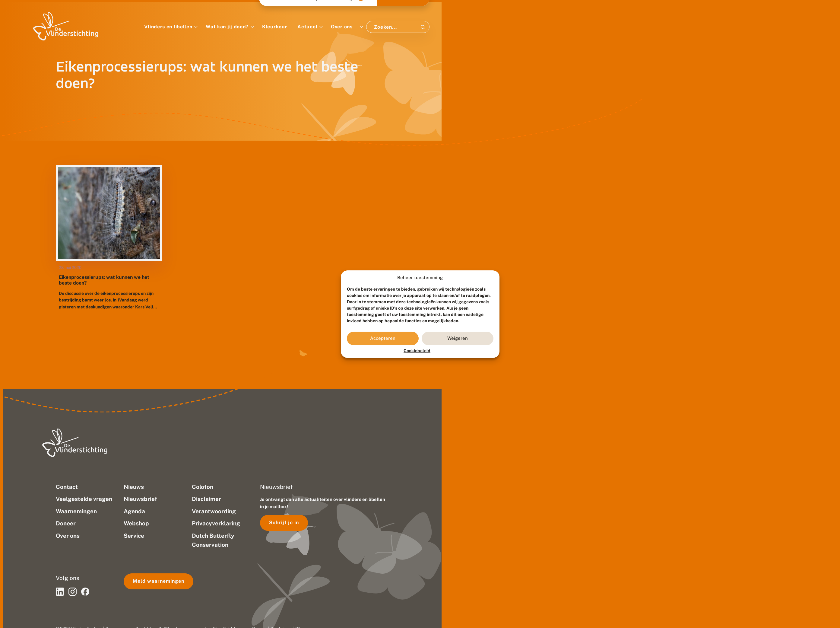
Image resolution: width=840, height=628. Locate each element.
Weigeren (458, 338)
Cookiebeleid (417, 351)
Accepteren (383, 338)
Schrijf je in (284, 523)
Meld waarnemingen (158, 581)
